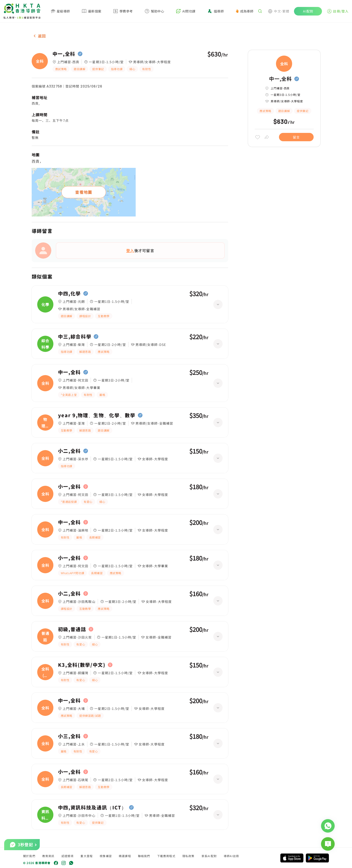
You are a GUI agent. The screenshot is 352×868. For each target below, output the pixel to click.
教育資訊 (48, 856)
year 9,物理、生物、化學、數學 (97, 415)
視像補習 (106, 856)
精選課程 (125, 856)
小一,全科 (69, 487)
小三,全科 (69, 736)
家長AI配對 (209, 856)
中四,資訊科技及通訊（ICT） (92, 808)
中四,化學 (69, 294)
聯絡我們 (144, 856)
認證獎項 (68, 856)
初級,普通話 (72, 629)
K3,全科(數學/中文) (82, 665)
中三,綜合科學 (75, 337)
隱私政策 (188, 856)
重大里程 (87, 856)
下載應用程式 (166, 856)
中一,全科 (64, 54)
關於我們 (29, 856)
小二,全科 (69, 451)
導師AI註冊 (231, 856)
